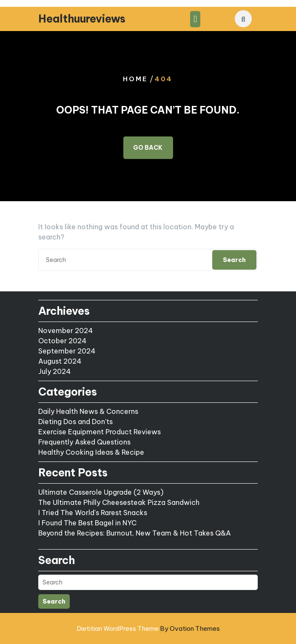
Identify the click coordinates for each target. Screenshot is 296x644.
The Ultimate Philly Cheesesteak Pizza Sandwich (119, 502)
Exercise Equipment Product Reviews (100, 432)
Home (135, 79)
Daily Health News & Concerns (88, 411)
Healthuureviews (82, 19)
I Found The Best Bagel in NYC (87, 523)
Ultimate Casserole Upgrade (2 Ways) (101, 492)
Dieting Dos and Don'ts (75, 422)
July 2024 (55, 371)
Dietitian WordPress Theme (148, 628)
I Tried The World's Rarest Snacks (93, 513)
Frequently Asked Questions (84, 442)
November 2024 (66, 331)
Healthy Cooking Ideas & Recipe (91, 452)
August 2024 (60, 361)
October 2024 (63, 341)
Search (234, 260)
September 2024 (67, 351)
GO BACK (148, 147)
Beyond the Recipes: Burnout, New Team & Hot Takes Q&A (135, 533)
